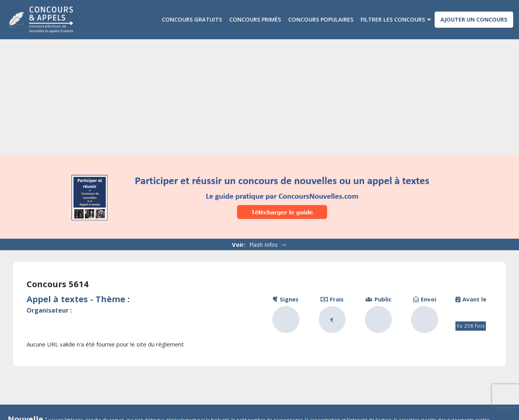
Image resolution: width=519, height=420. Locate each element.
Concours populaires (321, 19)
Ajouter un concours (474, 19)
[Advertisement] (260, 97)
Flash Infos (268, 244)
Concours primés (255, 19)
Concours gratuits (192, 19)
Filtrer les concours (393, 19)
